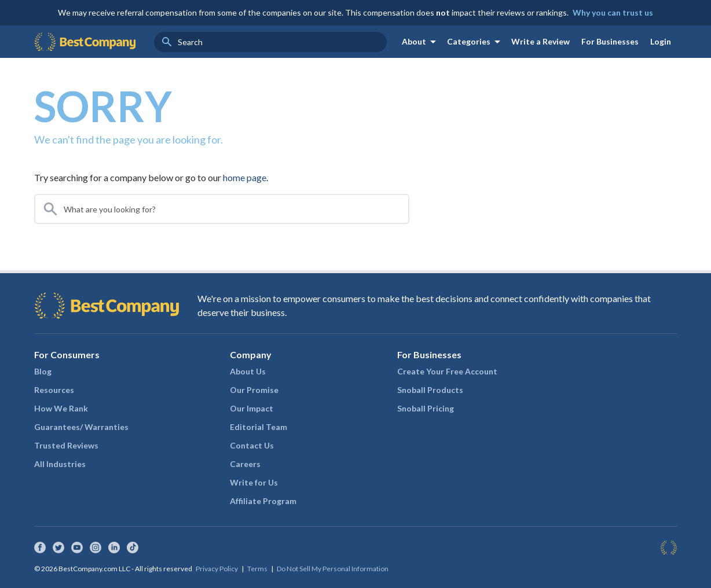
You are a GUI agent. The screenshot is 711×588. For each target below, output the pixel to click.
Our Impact (252, 408)
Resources (54, 390)
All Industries (60, 464)
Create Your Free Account (447, 371)
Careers (245, 464)
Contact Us (252, 445)
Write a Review (540, 41)
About (421, 42)
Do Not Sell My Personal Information (333, 569)
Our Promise (254, 390)
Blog (43, 371)
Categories (476, 42)
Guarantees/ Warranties (81, 427)
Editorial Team (259, 427)
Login (661, 41)
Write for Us (254, 482)
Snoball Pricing (426, 408)
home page (245, 177)
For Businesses (610, 41)
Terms (257, 569)
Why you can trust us (613, 12)
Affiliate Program (263, 501)
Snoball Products (430, 390)
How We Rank (61, 408)
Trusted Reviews (66, 445)
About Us (248, 371)
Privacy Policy (217, 569)
